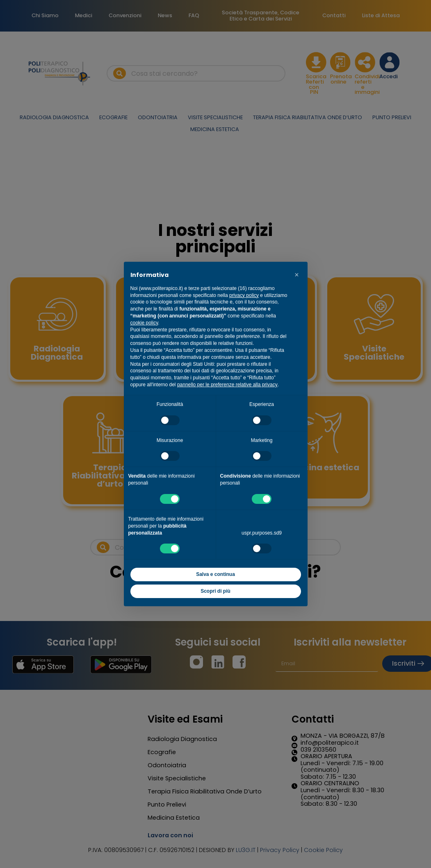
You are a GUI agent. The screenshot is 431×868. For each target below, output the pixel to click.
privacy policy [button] (244, 295)
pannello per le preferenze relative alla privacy (227, 385)
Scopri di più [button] (215, 591)
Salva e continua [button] (215, 574)
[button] (297, 275)
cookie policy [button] (144, 323)
